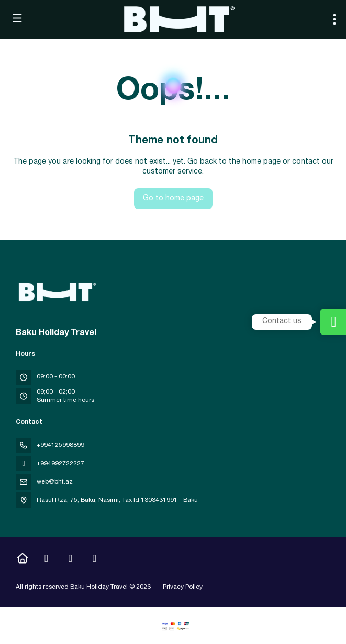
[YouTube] (70, 560)
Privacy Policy (183, 587)
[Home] (22, 560)
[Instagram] (46, 560)
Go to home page (173, 199)
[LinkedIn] (94, 560)
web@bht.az (55, 482)
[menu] (334, 19)
